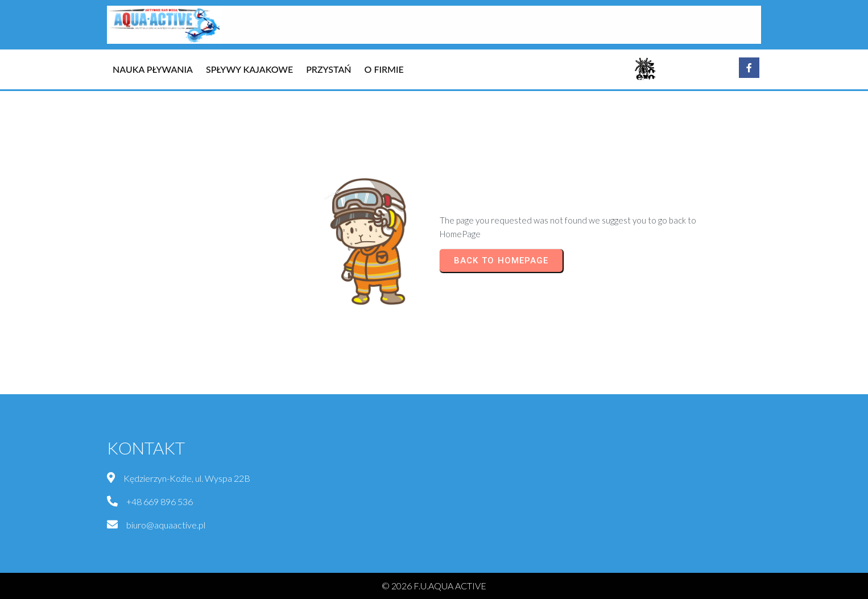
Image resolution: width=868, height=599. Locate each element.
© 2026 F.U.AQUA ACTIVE (434, 586)
